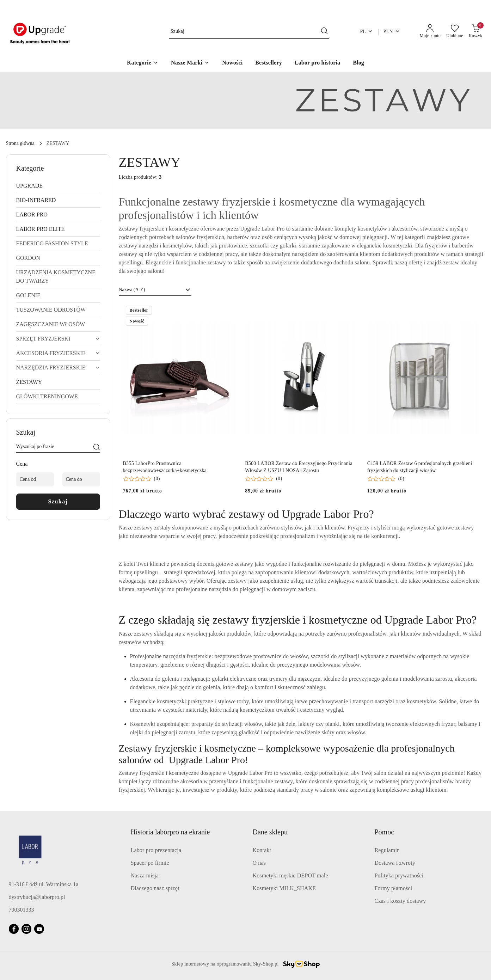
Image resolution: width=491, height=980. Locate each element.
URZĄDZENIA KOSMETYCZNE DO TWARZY (56, 277)
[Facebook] (14, 929)
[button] (142, 479)
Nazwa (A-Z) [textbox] (132, 290)
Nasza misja (145, 875)
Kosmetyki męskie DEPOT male (290, 875)
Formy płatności (394, 888)
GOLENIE (28, 295)
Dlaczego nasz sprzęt (155, 888)
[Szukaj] (97, 448)
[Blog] (358, 63)
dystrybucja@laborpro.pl (37, 897)
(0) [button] (157, 479)
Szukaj (58, 501)
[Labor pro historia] (317, 63)
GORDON (28, 258)
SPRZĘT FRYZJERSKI (58, 339)
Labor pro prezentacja (156, 850)
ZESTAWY (29, 382)
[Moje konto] (430, 31)
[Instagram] (26, 929)
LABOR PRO (32, 215)
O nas (259, 863)
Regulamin (387, 850)
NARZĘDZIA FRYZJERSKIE (58, 367)
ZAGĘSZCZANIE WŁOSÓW (51, 324)
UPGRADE (30, 186)
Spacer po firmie (150, 863)
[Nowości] (232, 63)
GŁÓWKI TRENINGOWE (47, 396)
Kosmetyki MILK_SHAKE (284, 888)
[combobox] (155, 290)
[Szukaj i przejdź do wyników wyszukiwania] (324, 31)
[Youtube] (39, 929)
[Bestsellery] (269, 63)
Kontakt (262, 850)
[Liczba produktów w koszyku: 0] (476, 31)
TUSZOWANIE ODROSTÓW (51, 310)
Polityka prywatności (399, 875)
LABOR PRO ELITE (41, 229)
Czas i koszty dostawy (400, 901)
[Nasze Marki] (190, 63)
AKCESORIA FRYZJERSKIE (58, 353)
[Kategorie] (143, 63)
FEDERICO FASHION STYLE (52, 243)
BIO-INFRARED (36, 200)
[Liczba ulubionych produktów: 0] (455, 31)
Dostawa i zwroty (395, 863)
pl (366, 31)
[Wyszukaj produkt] (249, 32)
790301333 (22, 910)
